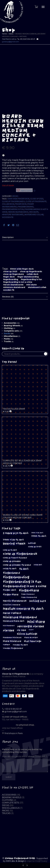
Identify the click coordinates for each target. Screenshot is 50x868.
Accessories (10, 323)
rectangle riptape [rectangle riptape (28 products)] (31, 626)
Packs (7, 339)
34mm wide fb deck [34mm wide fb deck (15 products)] (13, 540)
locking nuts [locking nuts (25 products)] (38, 601)
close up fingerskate (36, 201)
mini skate (34, 212)
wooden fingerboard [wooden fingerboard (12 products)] (13, 648)
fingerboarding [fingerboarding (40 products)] (16, 577)
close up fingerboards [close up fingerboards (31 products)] (20, 554)
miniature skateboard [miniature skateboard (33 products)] (20, 617)
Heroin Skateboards (18, 212)
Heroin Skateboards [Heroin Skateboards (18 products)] (15, 601)
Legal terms (32, 861)
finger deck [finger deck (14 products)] (10, 590)
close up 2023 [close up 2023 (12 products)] (35, 547)
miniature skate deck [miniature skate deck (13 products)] (14, 621)
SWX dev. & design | (16, 861)
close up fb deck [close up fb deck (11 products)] (10, 550)
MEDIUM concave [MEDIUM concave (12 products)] (12, 605)
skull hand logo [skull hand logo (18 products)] (33, 641)
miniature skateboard (13, 215)
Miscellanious (11, 336)
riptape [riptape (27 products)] (9, 630)
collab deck (8, 204)
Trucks (7, 341)
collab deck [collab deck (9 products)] (38, 565)
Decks (11, 34)
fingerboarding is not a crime (18, 282)
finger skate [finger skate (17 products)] (11, 595)
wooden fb (8, 217)
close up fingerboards (13, 201)
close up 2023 (37, 199)
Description (8, 237)
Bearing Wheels (12, 326)
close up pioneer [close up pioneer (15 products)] (12, 561)
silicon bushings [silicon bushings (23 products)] (27, 634)
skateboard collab (34, 215)
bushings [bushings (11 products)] (32, 543)
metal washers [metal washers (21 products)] (12, 613)
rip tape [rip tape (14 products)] (21, 630)
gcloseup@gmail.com (10, 42)
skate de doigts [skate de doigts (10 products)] (31, 638)
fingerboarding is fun (13, 209)
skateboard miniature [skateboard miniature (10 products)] (12, 638)
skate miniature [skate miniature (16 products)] (12, 641)
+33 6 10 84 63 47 (13, 709)
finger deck (21, 204)
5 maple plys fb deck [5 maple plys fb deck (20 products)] (16, 533)
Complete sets (11, 331)
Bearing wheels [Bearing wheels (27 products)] (14, 544)
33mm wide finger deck (18, 199)
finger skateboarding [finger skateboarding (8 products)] (29, 597)
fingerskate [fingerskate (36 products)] (29, 590)
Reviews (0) (8, 297)
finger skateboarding (28, 277)
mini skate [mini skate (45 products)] (36, 622)
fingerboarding (26, 207)
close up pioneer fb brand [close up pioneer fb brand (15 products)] (17, 565)
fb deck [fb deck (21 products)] (24, 569)
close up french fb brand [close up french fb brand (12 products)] (15, 558)
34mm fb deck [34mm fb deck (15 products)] (39, 536)
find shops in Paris (14, 733)
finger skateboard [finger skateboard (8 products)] (28, 594)
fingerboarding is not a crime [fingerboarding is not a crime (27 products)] (25, 586)
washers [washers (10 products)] (6, 645)
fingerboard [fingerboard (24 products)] (11, 573)
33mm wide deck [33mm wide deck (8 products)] (37, 533)
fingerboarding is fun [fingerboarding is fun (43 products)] (22, 582)
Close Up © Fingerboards (16, 674)
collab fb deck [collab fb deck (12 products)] (10, 569)
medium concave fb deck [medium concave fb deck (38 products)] (23, 609)
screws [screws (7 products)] (31, 630)
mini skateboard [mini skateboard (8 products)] (9, 626)
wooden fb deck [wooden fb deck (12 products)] (20, 645)
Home (4, 34)
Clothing (8, 328)
